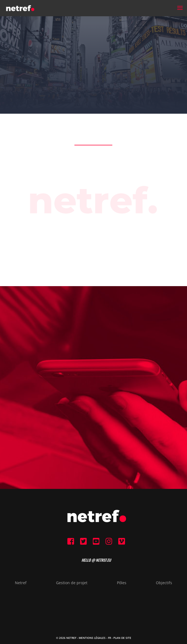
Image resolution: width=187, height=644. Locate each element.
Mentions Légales (92, 638)
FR (109, 638)
